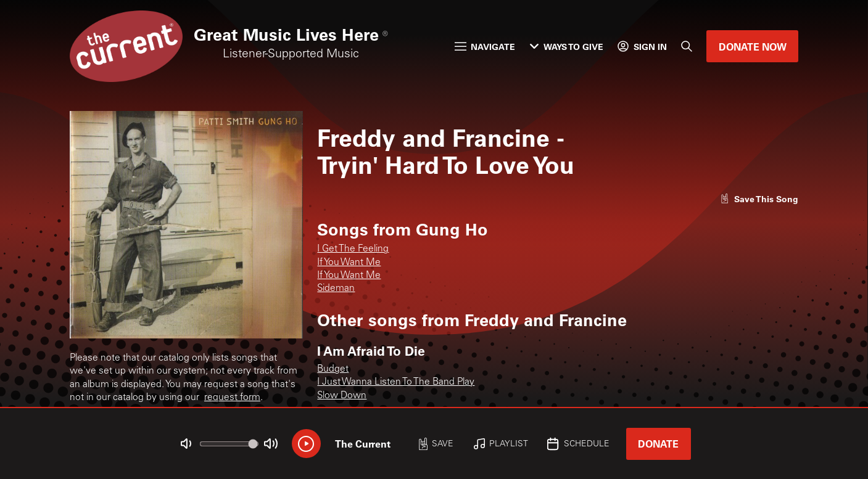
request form (232, 398)
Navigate (485, 47)
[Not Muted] (186, 444)
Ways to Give (567, 47)
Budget (333, 370)
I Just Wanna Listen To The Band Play (396, 383)
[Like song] (759, 199)
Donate (658, 444)
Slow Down (342, 396)
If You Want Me (349, 263)
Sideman (336, 289)
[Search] (687, 46)
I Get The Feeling (353, 249)
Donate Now (753, 47)
